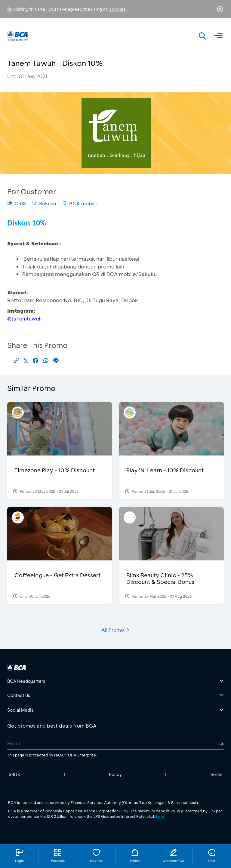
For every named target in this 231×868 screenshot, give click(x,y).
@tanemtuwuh (24, 319)
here (160, 816)
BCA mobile (80, 203)
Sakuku (44, 203)
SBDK (15, 774)
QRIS (17, 203)
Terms (216, 774)
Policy (115, 774)
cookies (117, 9)
